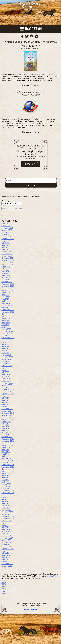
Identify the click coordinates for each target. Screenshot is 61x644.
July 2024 (5, 269)
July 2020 (5, 372)
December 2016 (8, 465)
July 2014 (5, 527)
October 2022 (7, 314)
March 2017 (6, 458)
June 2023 (6, 297)
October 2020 (7, 366)
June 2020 (6, 374)
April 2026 (5, 224)
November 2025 (8, 234)
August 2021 (6, 344)
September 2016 (8, 471)
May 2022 (5, 325)
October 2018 (7, 417)
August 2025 (6, 241)
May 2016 (5, 480)
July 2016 (5, 475)
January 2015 (7, 514)
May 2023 (5, 299)
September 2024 (8, 264)
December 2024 (8, 258)
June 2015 (6, 503)
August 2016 (6, 473)
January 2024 (7, 282)
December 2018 (8, 413)
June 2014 (6, 529)
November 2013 (8, 544)
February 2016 (7, 486)
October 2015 (7, 495)
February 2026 (7, 228)
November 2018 (8, 415)
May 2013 (5, 557)
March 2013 (6, 562)
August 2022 (6, 318)
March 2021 (6, 355)
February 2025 (7, 254)
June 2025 (6, 245)
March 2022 (6, 329)
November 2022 (8, 312)
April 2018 (5, 430)
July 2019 (5, 398)
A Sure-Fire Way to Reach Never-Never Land (30, 44)
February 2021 (7, 357)
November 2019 (8, 389)
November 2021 (8, 338)
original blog (52, 576)
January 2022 (7, 333)
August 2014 (6, 525)
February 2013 (7, 564)
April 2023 (5, 301)
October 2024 (7, 262)
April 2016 (5, 482)
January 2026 (7, 230)
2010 (3, 589)
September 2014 (8, 523)
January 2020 (7, 385)
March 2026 (6, 226)
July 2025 (5, 243)
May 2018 (5, 428)
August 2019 (6, 396)
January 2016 (7, 488)
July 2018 (5, 424)
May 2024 (5, 273)
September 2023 (8, 290)
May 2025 (5, 247)
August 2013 (6, 551)
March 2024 (6, 277)
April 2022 (5, 327)
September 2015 (8, 497)
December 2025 (8, 232)
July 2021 (5, 346)
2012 (3, 585)
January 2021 (7, 359)
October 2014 (7, 521)
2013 (3, 583)
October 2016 (7, 469)
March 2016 (6, 484)
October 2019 (7, 391)
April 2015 (5, 508)
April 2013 (5, 559)
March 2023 (6, 303)
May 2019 (5, 402)
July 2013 (5, 553)
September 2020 (8, 368)
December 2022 (8, 310)
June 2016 (6, 478)
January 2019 (7, 411)
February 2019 (7, 409)
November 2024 (8, 260)
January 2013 (7, 566)
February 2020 (7, 383)
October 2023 (7, 288)
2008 (3, 593)
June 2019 (6, 400)
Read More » (30, 85)
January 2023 (7, 308)
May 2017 (5, 454)
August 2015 (6, 499)
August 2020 (6, 370)
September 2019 (8, 394)
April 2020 (5, 379)
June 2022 (6, 323)
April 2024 (5, 275)
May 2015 (5, 506)
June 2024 (6, 271)
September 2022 (8, 316)
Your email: (6, 201)
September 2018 (8, 419)
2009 (3, 591)
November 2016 (8, 467)
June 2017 (6, 452)
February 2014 (7, 538)
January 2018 (7, 437)
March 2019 (6, 407)
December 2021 (8, 335)
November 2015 (8, 493)
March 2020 (6, 381)
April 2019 (5, 404)
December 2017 (8, 439)
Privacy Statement (31, 610)
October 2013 (7, 546)
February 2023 (7, 305)
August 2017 (6, 447)
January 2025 (7, 256)
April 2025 (5, 249)
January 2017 (7, 462)
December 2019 (8, 387)
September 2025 (8, 239)
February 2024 (7, 280)
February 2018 (7, 435)
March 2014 (6, 536)
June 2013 (6, 555)
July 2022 (5, 320)
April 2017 (5, 456)
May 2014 (5, 531)
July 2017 (5, 450)
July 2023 (5, 295)
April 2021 (5, 353)
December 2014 (8, 516)
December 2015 (8, 490)
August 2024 (6, 267)
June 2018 (6, 426)
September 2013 (8, 549)
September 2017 (8, 445)
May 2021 (5, 351)
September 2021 (8, 342)
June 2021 (6, 348)
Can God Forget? (30, 92)
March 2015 (6, 510)
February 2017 (7, 460)
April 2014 (5, 534)
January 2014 (7, 540)
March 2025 (6, 252)
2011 (3, 587)
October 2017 (7, 443)
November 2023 (8, 286)
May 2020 (5, 376)
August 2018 (6, 422)
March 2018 (6, 432)
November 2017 (8, 441)
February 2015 (7, 512)
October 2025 (7, 236)
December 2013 (8, 542)
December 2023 (8, 284)
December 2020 (8, 361)
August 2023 (6, 292)
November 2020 (8, 363)
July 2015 (5, 501)
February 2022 (7, 331)
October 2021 (7, 340)
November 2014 (8, 518)
